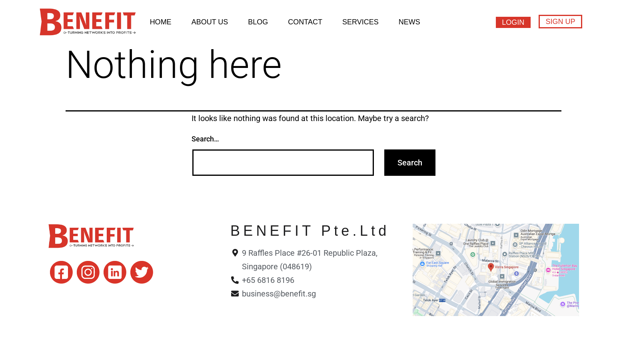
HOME (161, 22)
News (409, 22)
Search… (205, 139)
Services (360, 22)
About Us (210, 22)
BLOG (258, 22)
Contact (305, 22)
